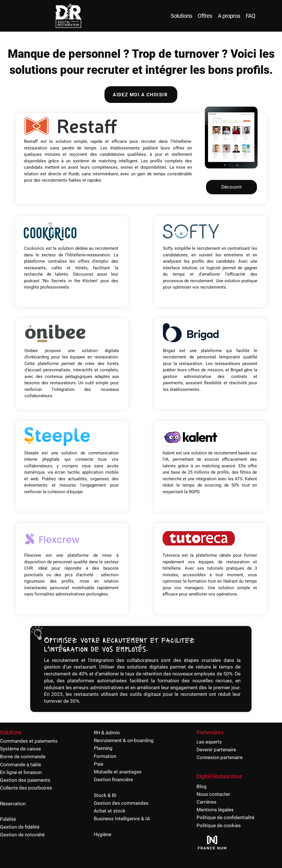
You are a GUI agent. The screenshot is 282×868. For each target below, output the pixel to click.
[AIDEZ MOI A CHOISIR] (141, 95)
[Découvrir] (231, 187)
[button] (50, 231)
